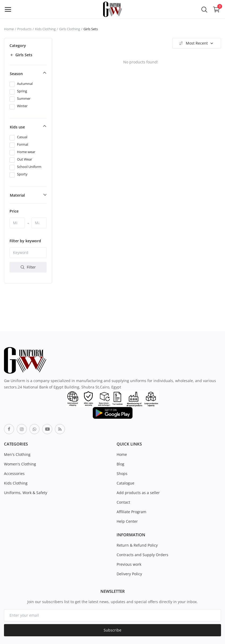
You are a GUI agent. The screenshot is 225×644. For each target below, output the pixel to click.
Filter (28, 267)
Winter (22, 106)
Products (24, 29)
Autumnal (25, 84)
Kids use (17, 127)
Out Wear (25, 159)
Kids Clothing (45, 29)
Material (17, 195)
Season (16, 74)
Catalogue (125, 483)
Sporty (22, 174)
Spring (22, 91)
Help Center (127, 521)
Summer (24, 98)
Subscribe (112, 630)
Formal (23, 144)
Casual (22, 137)
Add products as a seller (138, 493)
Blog (120, 464)
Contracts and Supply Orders (142, 555)
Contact (123, 502)
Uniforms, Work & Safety (26, 493)
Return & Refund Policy (137, 545)
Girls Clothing (70, 29)
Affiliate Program (131, 512)
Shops (122, 474)
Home (9, 29)
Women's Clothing (20, 464)
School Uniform (29, 167)
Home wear (26, 152)
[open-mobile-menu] (8, 9)
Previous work (129, 564)
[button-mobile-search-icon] (204, 9)
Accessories (14, 474)
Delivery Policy (129, 574)
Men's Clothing (17, 454)
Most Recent (196, 43)
